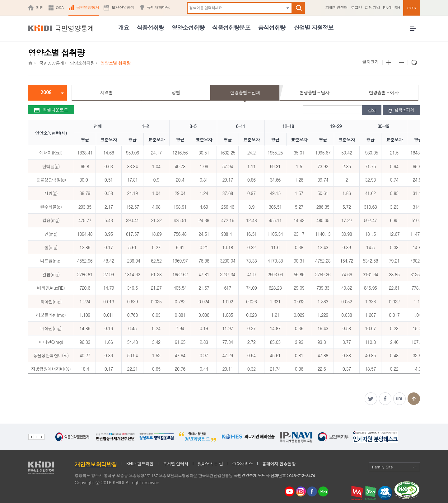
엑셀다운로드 (51, 110)
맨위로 (414, 399)
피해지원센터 (336, 7)
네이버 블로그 (324, 492)
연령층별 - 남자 (314, 92)
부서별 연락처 (175, 463)
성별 (176, 92)
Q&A (60, 7)
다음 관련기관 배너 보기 (42, 437)
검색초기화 (401, 110)
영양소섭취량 (188, 27)
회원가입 (372, 7)
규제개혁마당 (158, 7)
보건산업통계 (123, 7)
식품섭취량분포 (231, 27)
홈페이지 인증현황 (279, 463)
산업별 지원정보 (313, 27)
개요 (123, 27)
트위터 (371, 399)
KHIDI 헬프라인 (140, 463)
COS (412, 8)
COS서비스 (243, 463)
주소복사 (399, 399)
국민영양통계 (88, 7)
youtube (290, 490)
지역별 (107, 92)
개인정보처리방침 (96, 464)
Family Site (394, 467)
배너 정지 (36, 437)
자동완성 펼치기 (288, 8)
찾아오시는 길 (210, 463)
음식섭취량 (271, 27)
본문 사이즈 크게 (389, 63)
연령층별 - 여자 (383, 92)
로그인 (356, 7)
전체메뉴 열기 (415, 31)
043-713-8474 (302, 475)
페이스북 (385, 399)
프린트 (414, 63)
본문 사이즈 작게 (401, 63)
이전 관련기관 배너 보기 (31, 437)
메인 (40, 7)
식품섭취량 (150, 27)
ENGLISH (392, 7)
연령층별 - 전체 (245, 92)
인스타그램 (302, 492)
